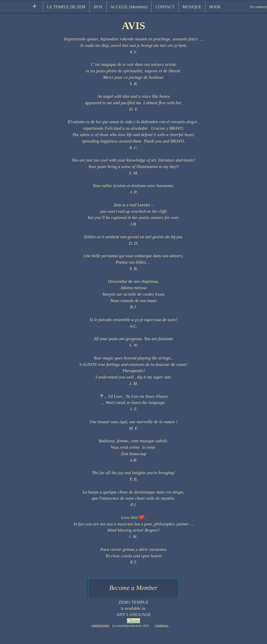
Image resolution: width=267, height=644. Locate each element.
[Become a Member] (133, 588)
